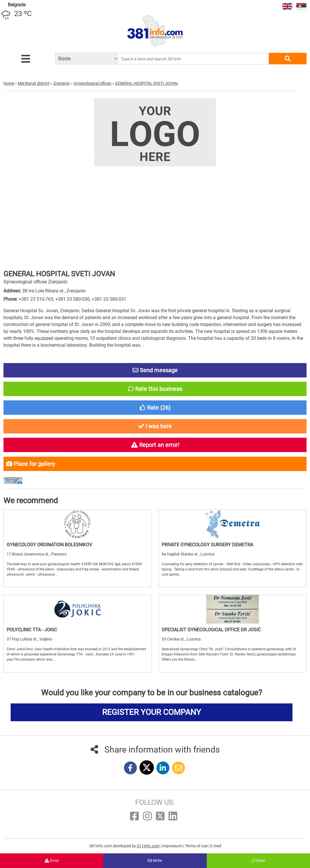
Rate (258, 861)
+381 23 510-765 (36, 299)
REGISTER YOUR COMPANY (152, 712)
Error (52, 861)
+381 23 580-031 (109, 299)
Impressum (173, 846)
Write (155, 861)
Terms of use (197, 846)
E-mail (216, 846)
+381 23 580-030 (72, 299)
